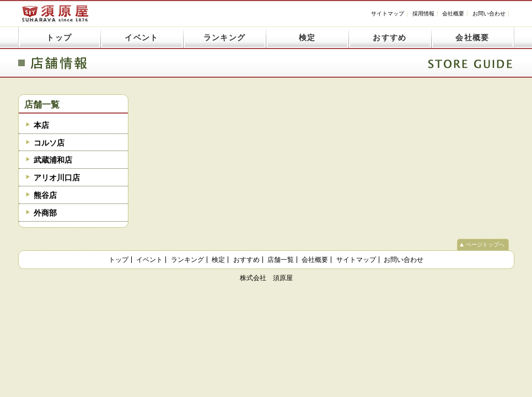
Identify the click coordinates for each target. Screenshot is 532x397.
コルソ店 (49, 143)
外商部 (45, 213)
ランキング (225, 37)
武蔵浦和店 (53, 160)
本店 (41, 125)
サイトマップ (388, 14)
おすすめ (390, 37)
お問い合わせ (489, 14)
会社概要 (453, 14)
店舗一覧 (42, 104)
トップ (59, 37)
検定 (307, 37)
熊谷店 (45, 195)
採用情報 (423, 14)
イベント (142, 37)
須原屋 (55, 14)
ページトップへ (485, 245)
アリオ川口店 (57, 178)
